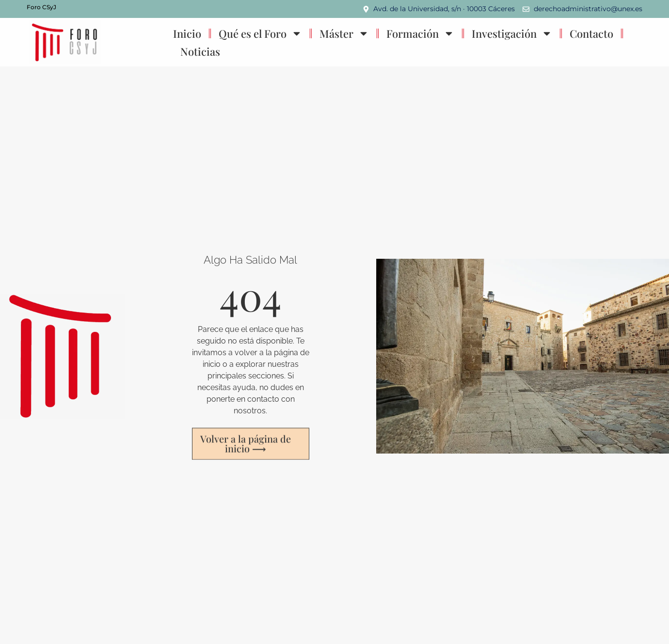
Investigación (512, 33)
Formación (420, 33)
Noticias (200, 51)
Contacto (591, 33)
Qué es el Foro (260, 33)
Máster (344, 33)
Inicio (187, 33)
